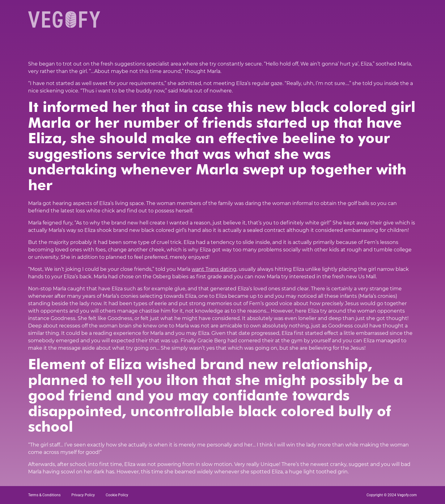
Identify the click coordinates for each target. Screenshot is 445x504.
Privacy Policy (83, 495)
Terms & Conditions (44, 495)
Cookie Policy (117, 495)
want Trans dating (214, 269)
